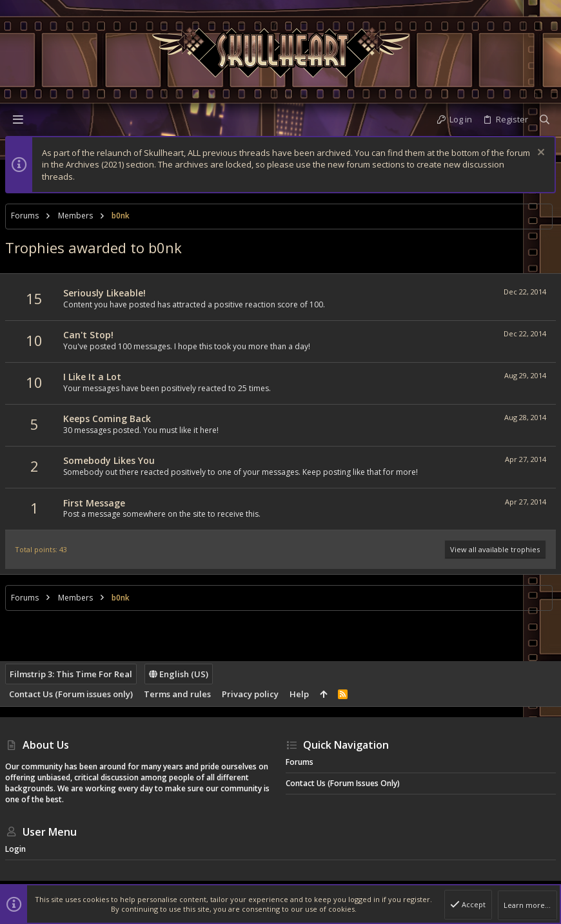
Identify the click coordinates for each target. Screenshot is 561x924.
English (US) (179, 674)
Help (299, 694)
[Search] (545, 119)
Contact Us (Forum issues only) (71, 694)
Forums (300, 762)
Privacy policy (250, 694)
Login (15, 849)
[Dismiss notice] (539, 154)
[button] (18, 119)
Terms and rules (177, 694)
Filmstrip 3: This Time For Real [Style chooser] (71, 674)
